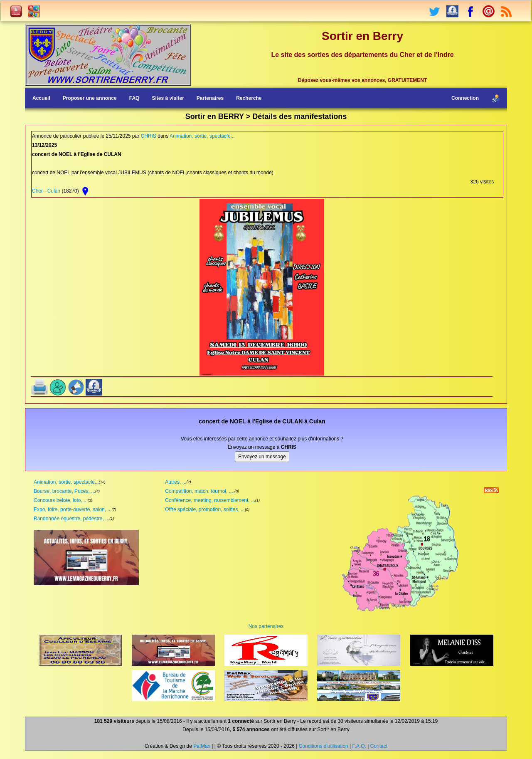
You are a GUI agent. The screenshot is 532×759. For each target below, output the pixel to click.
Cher (37, 191)
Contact (379, 746)
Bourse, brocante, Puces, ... (64, 491)
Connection (465, 98)
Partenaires (210, 98)
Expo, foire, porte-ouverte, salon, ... (73, 509)
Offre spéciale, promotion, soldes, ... (205, 509)
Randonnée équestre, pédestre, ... (71, 519)
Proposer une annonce (90, 98)
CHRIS (149, 136)
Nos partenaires (266, 626)
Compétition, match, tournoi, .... (200, 491)
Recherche (249, 98)
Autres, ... (176, 482)
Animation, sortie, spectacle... (202, 136)
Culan (54, 191)
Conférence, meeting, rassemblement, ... (210, 500)
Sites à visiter (168, 98)
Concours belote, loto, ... (61, 500)
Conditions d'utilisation (324, 746)
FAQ (134, 98)
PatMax (202, 746)
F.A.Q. (359, 746)
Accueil (41, 98)
